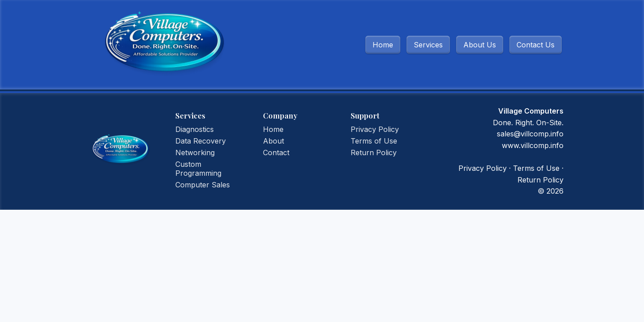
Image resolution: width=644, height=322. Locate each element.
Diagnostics (195, 129)
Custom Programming (198, 169)
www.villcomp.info (533, 145)
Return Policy (374, 153)
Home (383, 45)
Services (428, 45)
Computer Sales (203, 185)
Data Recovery (201, 141)
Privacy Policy (375, 129)
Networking (195, 153)
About (273, 141)
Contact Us (536, 45)
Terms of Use (374, 141)
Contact (276, 153)
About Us (480, 45)
